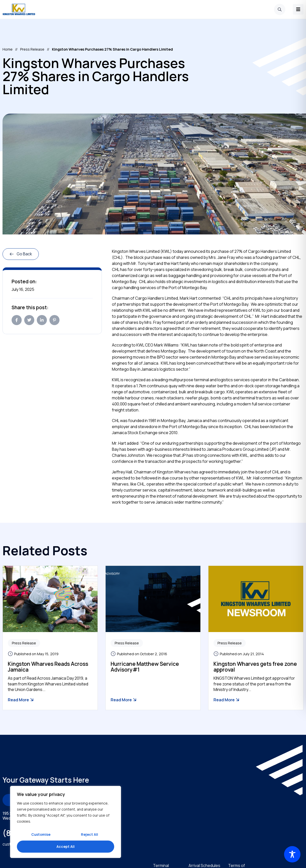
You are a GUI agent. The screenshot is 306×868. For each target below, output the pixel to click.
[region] (66, 822)
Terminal (161, 865)
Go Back (21, 254)
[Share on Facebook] (17, 320)
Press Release (32, 49)
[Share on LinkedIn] (42, 320)
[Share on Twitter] (29, 320)
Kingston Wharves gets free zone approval (255, 666)
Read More (21, 700)
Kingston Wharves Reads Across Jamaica (48, 666)
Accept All (66, 846)
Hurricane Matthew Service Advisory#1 (145, 666)
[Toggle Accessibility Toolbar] (292, 854)
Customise (41, 834)
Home (8, 49)
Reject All (89, 834)
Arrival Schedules (204, 865)
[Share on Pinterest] (54, 320)
